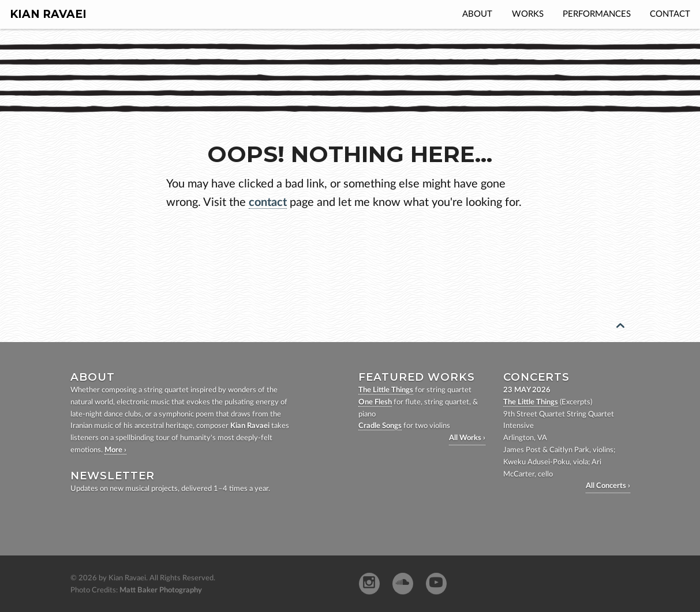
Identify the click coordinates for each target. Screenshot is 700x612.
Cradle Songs (380, 426)
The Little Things (386, 390)
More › (115, 450)
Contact (670, 14)
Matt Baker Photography (161, 590)
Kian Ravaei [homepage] (48, 14)
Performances (597, 14)
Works (528, 14)
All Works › (467, 438)
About (477, 14)
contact (268, 202)
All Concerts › (608, 486)
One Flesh (375, 402)
